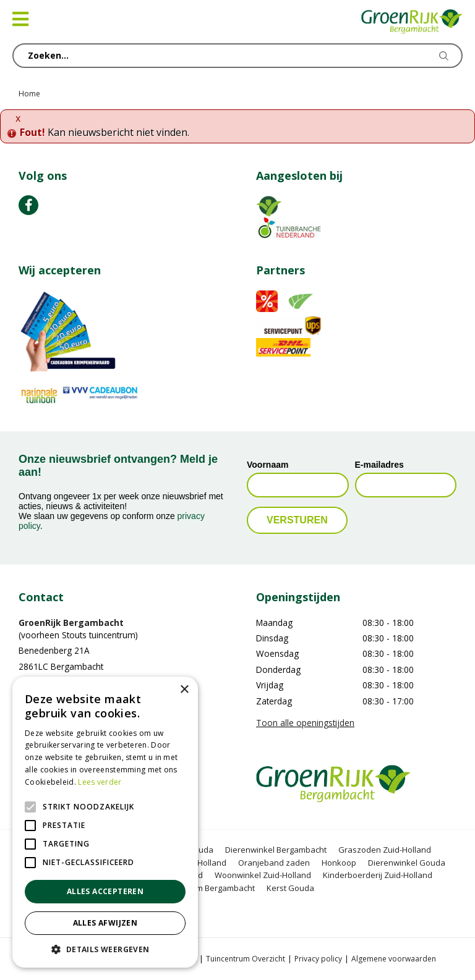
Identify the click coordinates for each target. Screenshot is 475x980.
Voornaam (267, 465)
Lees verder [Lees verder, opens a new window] (100, 782)
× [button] (184, 690)
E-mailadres (379, 465)
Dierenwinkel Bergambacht (276, 850)
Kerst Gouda (290, 888)
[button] (105, 949)
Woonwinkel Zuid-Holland (263, 875)
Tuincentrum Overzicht (246, 959)
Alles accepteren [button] (105, 891)
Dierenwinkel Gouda (407, 863)
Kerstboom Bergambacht (208, 888)
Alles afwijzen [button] (105, 923)
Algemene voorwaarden (394, 959)
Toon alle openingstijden (305, 723)
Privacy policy (318, 959)
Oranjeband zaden (274, 863)
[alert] (105, 822)
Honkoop (339, 863)
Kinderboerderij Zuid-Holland (378, 875)
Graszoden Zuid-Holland (385, 850)
